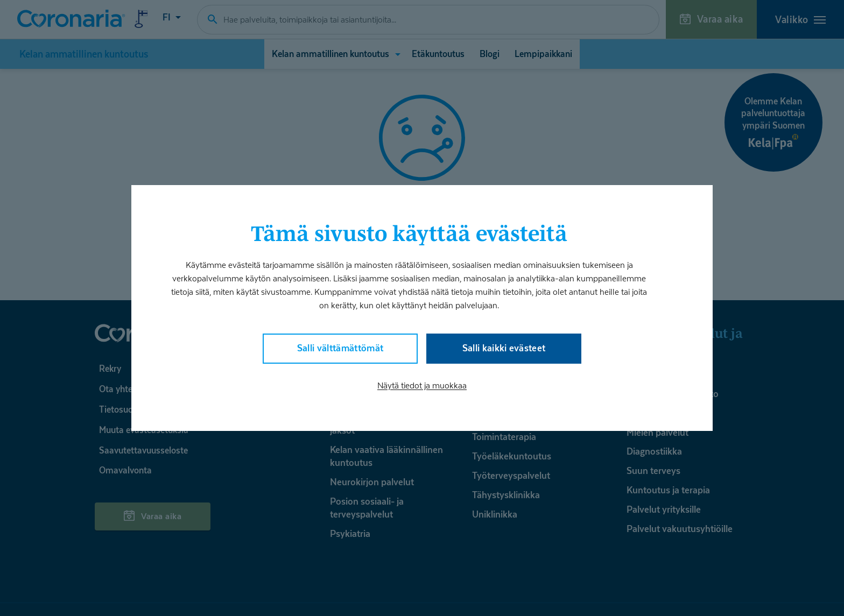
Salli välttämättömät (340, 348)
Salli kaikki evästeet (504, 348)
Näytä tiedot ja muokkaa (422, 387)
